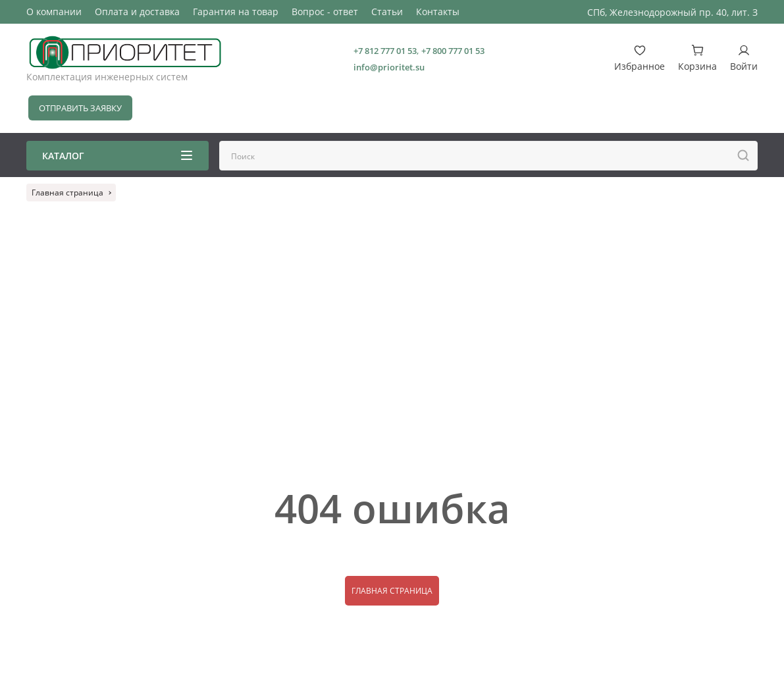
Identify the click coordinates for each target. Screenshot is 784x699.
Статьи (387, 12)
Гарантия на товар (236, 12)
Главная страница (392, 591)
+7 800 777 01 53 (453, 51)
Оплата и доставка (137, 12)
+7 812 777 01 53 (385, 51)
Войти (744, 58)
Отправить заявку (80, 108)
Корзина (697, 58)
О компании (54, 12)
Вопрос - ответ (325, 12)
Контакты (438, 12)
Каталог (117, 156)
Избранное (640, 58)
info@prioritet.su (389, 67)
